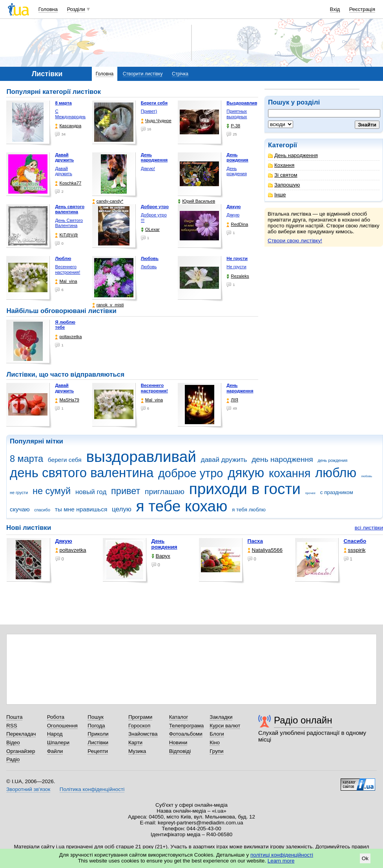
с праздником (337, 492)
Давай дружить (63, 171)
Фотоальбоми (186, 734)
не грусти (19, 493)
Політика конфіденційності (92, 789)
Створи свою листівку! (295, 241)
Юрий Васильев (196, 201)
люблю (336, 473)
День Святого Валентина (69, 223)
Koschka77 (68, 183)
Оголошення (62, 726)
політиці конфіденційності (282, 855)
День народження (293, 155)
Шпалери (58, 743)
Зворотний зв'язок (28, 789)
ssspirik (355, 550)
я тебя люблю (249, 510)
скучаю (20, 509)
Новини (178, 743)
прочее (310, 493)
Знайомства (143, 734)
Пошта (14, 717)
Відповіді (180, 751)
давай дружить (224, 460)
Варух (161, 556)
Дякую (233, 215)
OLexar (150, 230)
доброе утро (191, 473)
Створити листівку (143, 74)
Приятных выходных (237, 114)
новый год (91, 492)
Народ (55, 734)
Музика (137, 751)
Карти (135, 743)
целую (122, 509)
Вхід (335, 9)
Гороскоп (139, 726)
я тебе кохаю (182, 506)
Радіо (13, 759)
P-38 (233, 126)
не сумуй (52, 491)
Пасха (255, 541)
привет (126, 491)
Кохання (281, 165)
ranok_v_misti (108, 305)
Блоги (217, 734)
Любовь (149, 267)
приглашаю (165, 492)
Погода (96, 726)
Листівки (98, 743)
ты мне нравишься (81, 509)
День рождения (236, 171)
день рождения (332, 460)
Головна (48, 9)
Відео (13, 743)
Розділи (76, 9)
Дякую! (148, 168)
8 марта (26, 459)
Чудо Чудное (156, 121)
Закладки (221, 717)
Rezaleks (238, 276)
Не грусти (236, 267)
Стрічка (180, 74)
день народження (282, 459)
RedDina (237, 224)
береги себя (65, 460)
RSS (12, 726)
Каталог (179, 717)
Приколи (98, 734)
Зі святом (283, 175)
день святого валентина (82, 473)
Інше (277, 195)
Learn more (281, 861)
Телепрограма (187, 726)
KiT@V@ (66, 235)
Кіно (215, 743)
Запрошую (284, 185)
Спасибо (355, 541)
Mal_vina (66, 281)
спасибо (42, 510)
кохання (290, 473)
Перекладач (21, 734)
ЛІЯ (232, 400)
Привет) (149, 111)
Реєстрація (362, 9)
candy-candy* (108, 201)
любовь (367, 476)
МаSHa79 (67, 400)
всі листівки (369, 528)
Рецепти (98, 751)
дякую (246, 473)
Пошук (96, 717)
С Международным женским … (72, 116)
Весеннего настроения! (67, 269)
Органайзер (21, 751)
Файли (55, 751)
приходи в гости (245, 489)
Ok (365, 858)
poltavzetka (68, 337)
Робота (56, 717)
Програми (140, 717)
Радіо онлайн (303, 720)
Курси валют (225, 726)
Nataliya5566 (265, 550)
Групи (216, 751)
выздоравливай (141, 457)
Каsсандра (68, 126)
